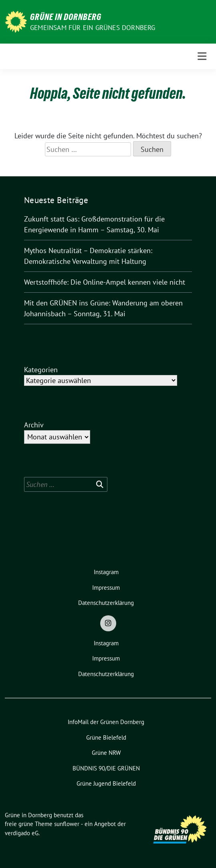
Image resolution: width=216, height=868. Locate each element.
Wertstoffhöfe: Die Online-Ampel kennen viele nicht (105, 282)
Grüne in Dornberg (66, 17)
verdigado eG (22, 833)
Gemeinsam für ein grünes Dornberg (93, 28)
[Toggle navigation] (202, 56)
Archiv (34, 425)
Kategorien (41, 370)
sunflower (67, 824)
